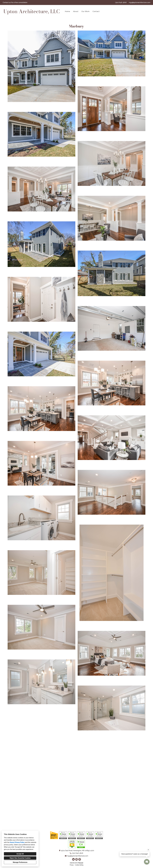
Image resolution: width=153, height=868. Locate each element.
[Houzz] (73, 859)
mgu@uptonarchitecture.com (140, 2)
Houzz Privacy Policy (17, 842)
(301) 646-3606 (121, 2)
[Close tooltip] (148, 850)
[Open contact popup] (147, 862)
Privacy (72, 865)
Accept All (20, 854)
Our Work (85, 11)
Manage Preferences (20, 862)
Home (67, 11)
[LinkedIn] (80, 859)
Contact (96, 11)
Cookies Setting (79, 865)
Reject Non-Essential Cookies (20, 858)
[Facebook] (76, 859)
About (76, 11)
